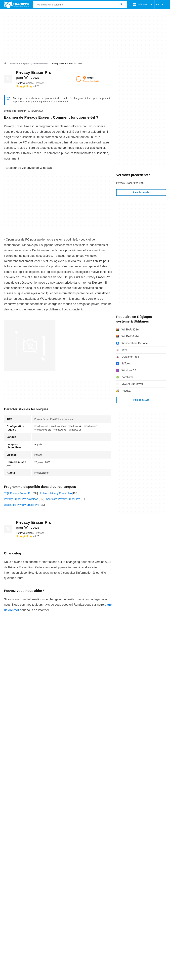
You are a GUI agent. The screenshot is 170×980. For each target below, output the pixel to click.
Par (25, 83)
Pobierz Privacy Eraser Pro (56, 493)
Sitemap (55, 911)
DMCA (140, 917)
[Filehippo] (16, 5)
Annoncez (39, 911)
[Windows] (14, 64)
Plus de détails (141, 192)
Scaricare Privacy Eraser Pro (63, 499)
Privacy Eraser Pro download (21, 499)
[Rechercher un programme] (121, 5)
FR (160, 5)
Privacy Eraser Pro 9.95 (130, 183)
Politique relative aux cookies (51, 917)
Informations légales (120, 917)
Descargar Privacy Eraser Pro (22, 505)
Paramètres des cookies (18, 921)
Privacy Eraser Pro (34, 525)
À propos (9, 911)
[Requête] (80, 5)
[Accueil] (5, 63)
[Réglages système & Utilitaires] (35, 64)
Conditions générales (16, 917)
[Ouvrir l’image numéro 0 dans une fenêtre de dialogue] (30, 346)
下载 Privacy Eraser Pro (18, 493)
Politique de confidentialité (88, 917)
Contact (24, 911)
